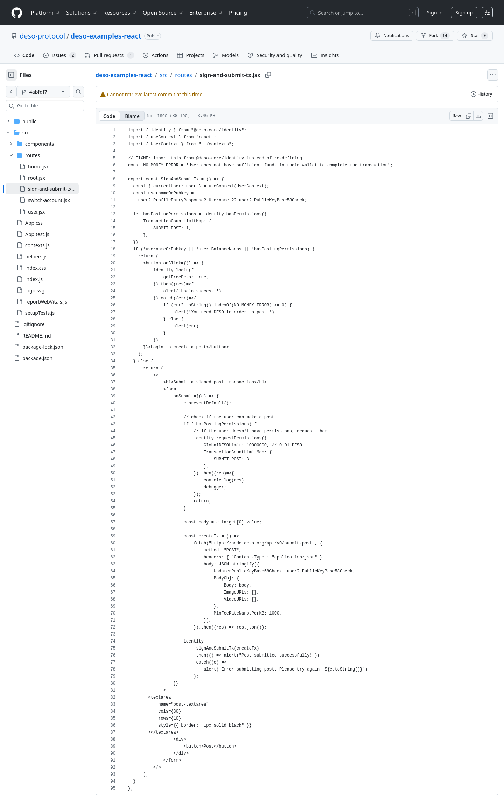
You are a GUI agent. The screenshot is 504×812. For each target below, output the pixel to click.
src (186, 75)
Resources (120, 13)
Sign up (464, 12)
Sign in (435, 12)
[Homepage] (17, 13)
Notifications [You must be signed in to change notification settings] (392, 36)
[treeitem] (53, 189)
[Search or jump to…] (363, 13)
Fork (435, 36)
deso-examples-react (106, 36)
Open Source (163, 13)
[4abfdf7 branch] (55, 92)
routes (206, 75)
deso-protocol (42, 36)
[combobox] (59, 106)
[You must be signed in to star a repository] (475, 36)
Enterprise (206, 13)
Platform (46, 13)
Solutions (82, 13)
